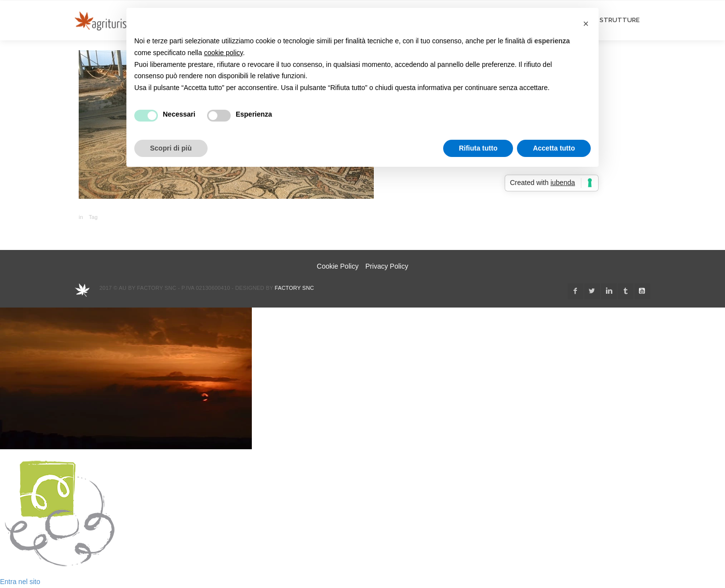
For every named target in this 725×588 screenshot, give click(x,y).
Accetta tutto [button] (554, 148)
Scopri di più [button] (171, 148)
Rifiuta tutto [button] (478, 148)
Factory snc (295, 288)
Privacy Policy (387, 266)
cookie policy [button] (224, 53)
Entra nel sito (20, 582)
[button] (586, 24)
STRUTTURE (619, 20)
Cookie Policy (338, 266)
